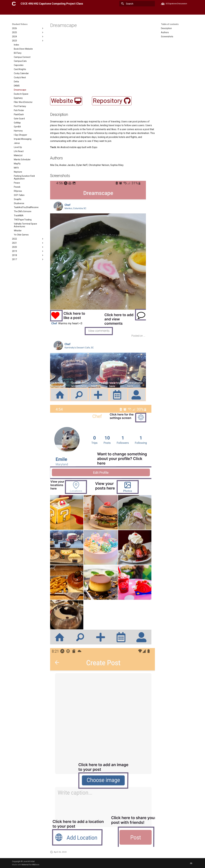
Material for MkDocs (30, 865)
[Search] (137, 4)
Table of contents (170, 24)
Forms (25, 11)
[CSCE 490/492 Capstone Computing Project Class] (14, 4)
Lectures (50, 11)
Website (66, 101)
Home (15, 11)
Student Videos (65, 11)
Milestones (36, 11)
